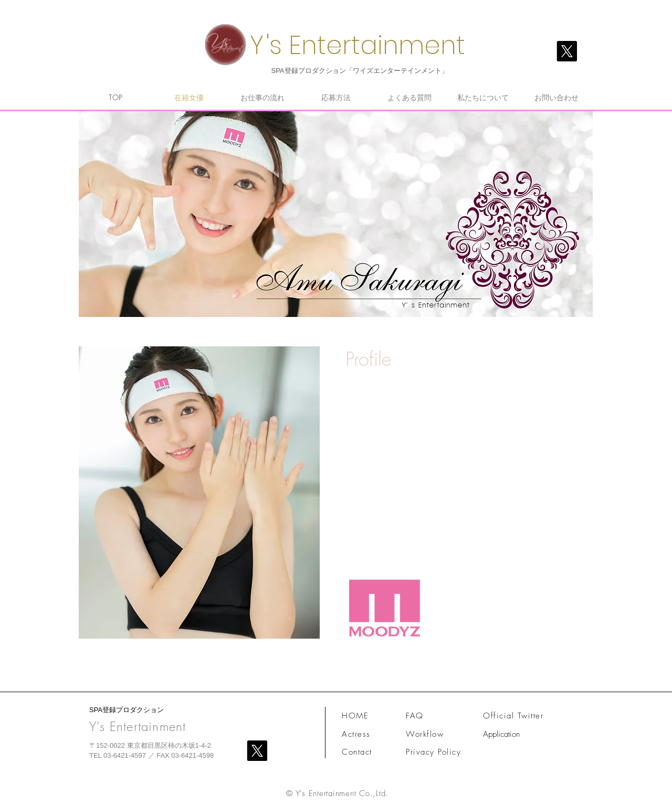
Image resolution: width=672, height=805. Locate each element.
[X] (567, 51)
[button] (199, 492)
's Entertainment (366, 45)
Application (501, 734)
